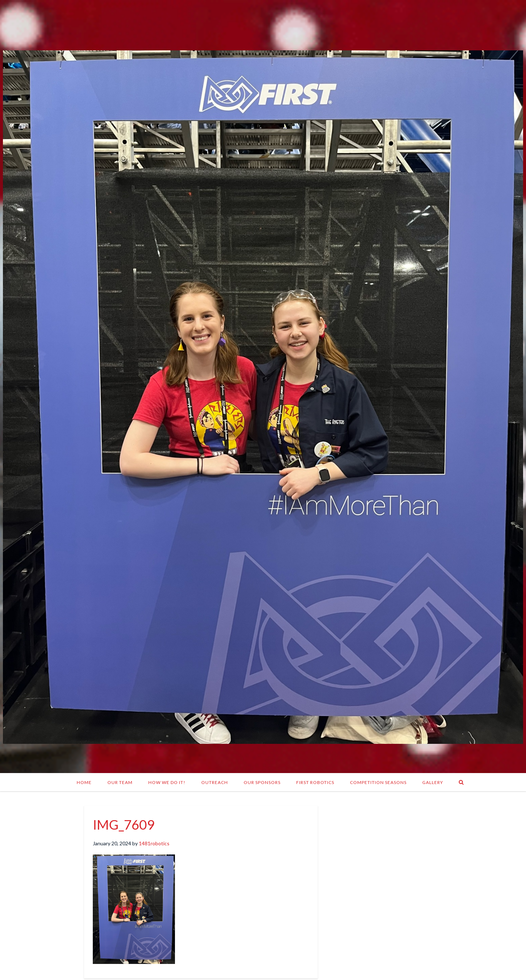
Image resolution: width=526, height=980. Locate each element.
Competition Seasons (378, 782)
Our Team (120, 782)
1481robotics (154, 843)
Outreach (215, 782)
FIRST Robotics (315, 782)
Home (84, 782)
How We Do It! (167, 782)
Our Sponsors (262, 782)
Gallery (433, 782)
